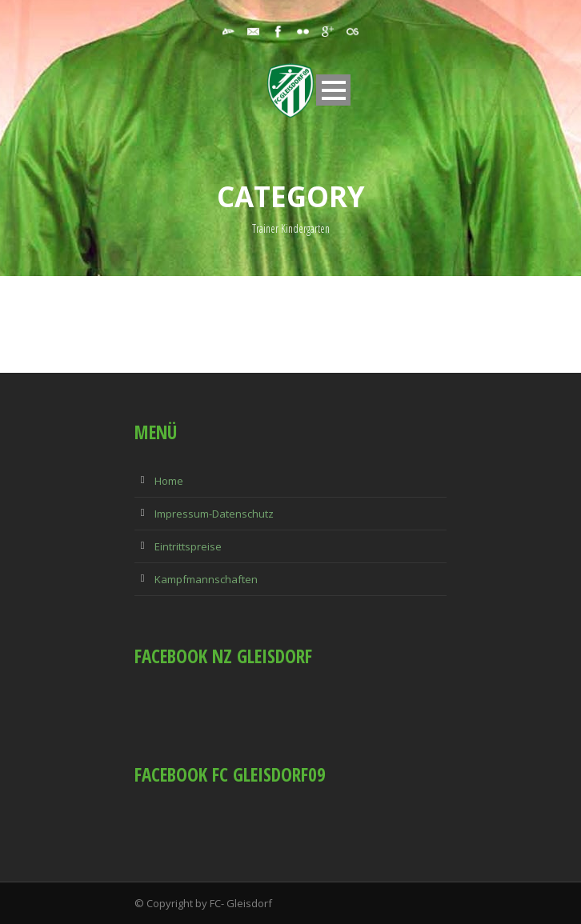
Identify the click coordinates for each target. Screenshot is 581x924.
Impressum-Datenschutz (214, 514)
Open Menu (333, 90)
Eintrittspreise (188, 546)
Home (169, 481)
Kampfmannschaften (206, 579)
